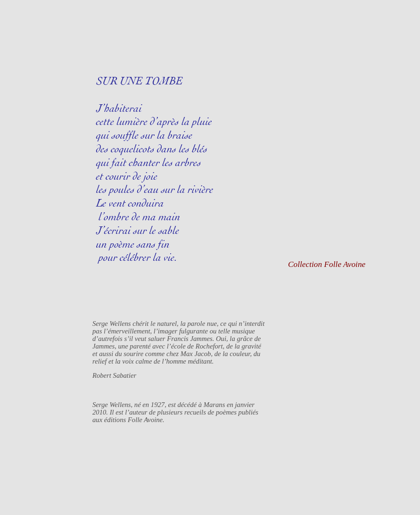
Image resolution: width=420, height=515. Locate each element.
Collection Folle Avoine (327, 264)
